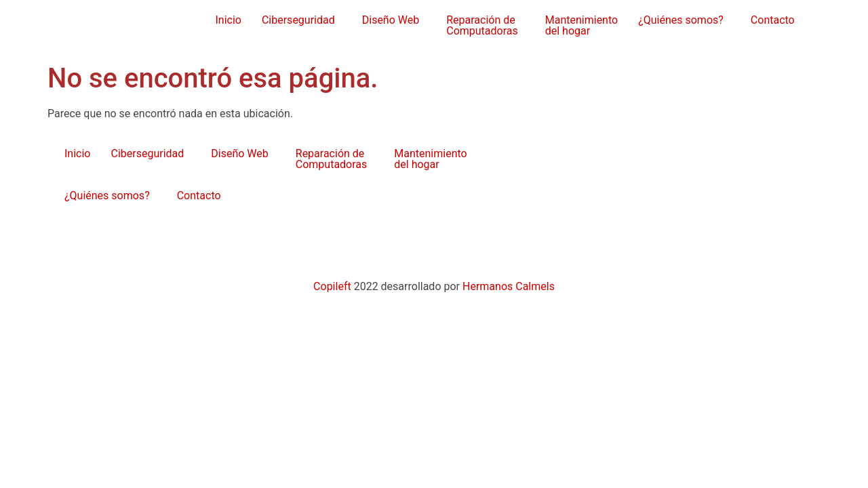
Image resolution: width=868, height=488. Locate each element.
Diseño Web (391, 20)
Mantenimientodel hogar (581, 25)
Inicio (228, 20)
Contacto (773, 20)
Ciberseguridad (298, 20)
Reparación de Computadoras (482, 25)
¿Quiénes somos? (681, 20)
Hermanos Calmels (509, 286)
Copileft (334, 286)
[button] (302, 20)
